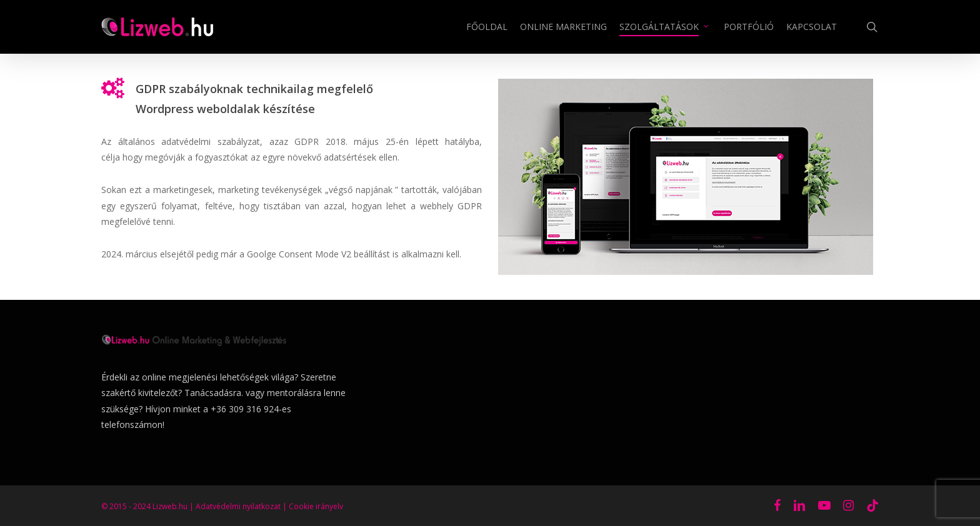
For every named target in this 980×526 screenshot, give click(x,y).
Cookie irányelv (316, 506)
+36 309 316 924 (245, 409)
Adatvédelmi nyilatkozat (238, 506)
